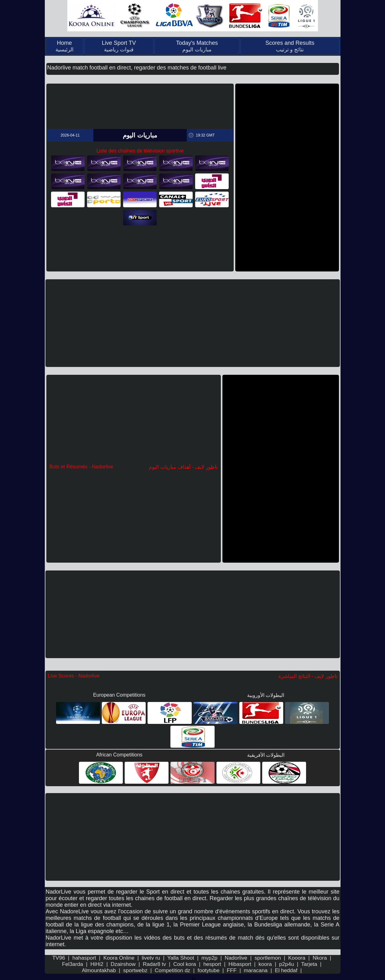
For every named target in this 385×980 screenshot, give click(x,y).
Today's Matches (197, 46)
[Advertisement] (287, 178)
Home (65, 46)
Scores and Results (290, 46)
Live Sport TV (119, 46)
